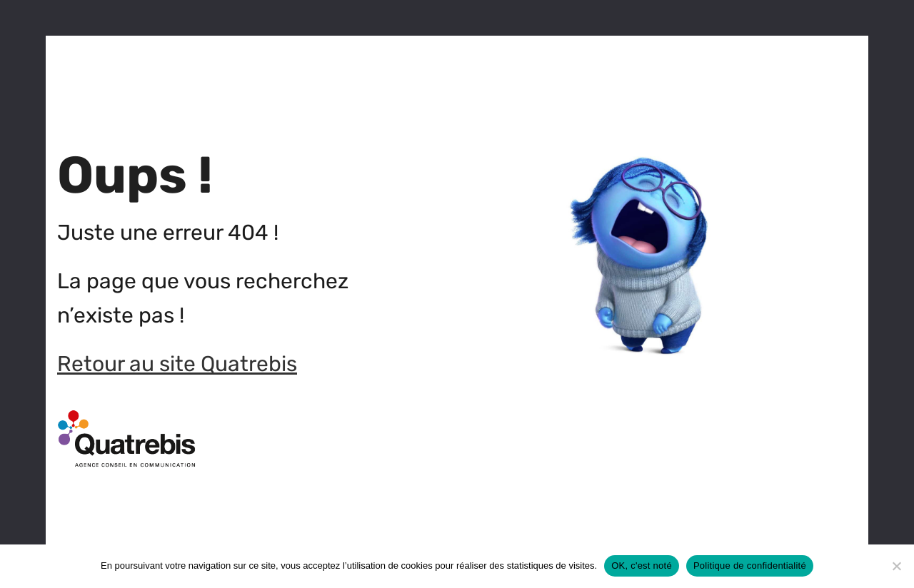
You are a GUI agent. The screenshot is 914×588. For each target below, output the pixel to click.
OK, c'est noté (642, 566)
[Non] (896, 566)
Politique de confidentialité (750, 566)
